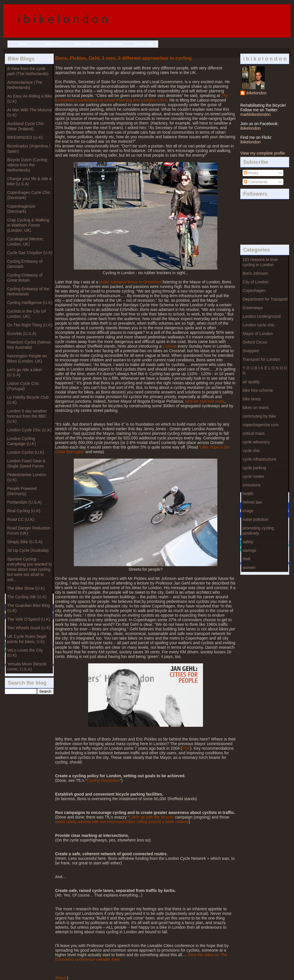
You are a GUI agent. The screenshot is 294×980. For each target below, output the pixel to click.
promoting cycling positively (258, 531)
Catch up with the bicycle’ (151, 817)
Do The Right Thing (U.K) (30, 325)
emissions (252, 485)
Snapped (251, 351)
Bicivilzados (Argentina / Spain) (29, 149)
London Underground (262, 316)
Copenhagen (254, 291)
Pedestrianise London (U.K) (27, 477)
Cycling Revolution (103, 780)
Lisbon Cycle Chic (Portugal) (23, 386)
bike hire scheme (258, 390)
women (249, 568)
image (248, 511)
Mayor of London (258, 334)
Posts (251, 173)
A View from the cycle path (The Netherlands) (28, 71)
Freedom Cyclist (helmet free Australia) (29, 345)
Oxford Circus (255, 342)
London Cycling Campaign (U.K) (22, 441)
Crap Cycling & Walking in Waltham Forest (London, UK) (28, 225)
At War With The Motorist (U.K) (30, 112)
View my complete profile (263, 153)
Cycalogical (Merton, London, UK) (26, 241)
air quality (251, 382)
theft (246, 559)
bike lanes (252, 399)
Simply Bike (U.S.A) (25, 542)
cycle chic (251, 451)
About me (53, 44)
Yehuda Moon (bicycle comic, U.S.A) (27, 667)
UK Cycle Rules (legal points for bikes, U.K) (27, 639)
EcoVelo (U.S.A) (22, 334)
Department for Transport (265, 299)
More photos (113, 44)
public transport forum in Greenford (130, 282)
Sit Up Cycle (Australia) (28, 550)
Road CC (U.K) (21, 519)
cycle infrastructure (259, 459)
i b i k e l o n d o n (63, 19)
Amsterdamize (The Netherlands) (25, 85)
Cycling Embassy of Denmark (25, 264)
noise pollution (256, 519)
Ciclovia (170, 346)
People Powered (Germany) (22, 491)
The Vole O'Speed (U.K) (29, 619)
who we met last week (205, 401)
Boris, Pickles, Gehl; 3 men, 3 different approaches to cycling (123, 58)
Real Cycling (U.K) (24, 511)
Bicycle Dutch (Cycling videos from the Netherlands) (27, 165)
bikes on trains (256, 408)
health (248, 494)
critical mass (254, 433)
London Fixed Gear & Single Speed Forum (26, 463)
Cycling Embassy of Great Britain (25, 278)
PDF (186, 748)
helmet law (252, 502)
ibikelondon (256, 93)
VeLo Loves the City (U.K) (25, 653)
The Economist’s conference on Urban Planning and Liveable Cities (142, 98)
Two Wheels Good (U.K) (29, 628)
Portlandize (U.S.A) (24, 502)
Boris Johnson (255, 273)
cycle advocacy (256, 442)
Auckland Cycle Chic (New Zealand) (26, 126)
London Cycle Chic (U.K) (29, 430)
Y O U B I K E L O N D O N (265, 371)
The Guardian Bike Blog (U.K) (29, 608)
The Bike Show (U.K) (26, 588)
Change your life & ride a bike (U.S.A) (29, 181)
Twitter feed (143, 44)
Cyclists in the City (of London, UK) (27, 314)
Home (23, 44)
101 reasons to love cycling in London (260, 262)
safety (248, 542)
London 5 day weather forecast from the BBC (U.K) (27, 416)
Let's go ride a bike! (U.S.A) (25, 372)
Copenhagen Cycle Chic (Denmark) (29, 195)
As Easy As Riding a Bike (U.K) (30, 99)
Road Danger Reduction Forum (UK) (29, 531)
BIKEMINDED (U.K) (25, 137)
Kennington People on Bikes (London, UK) (27, 359)
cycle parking (254, 468)
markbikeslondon (256, 114)
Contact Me (83, 44)
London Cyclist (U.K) (26, 452)
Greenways (253, 308)
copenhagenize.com (261, 425)
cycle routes (253, 476)
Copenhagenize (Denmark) (21, 209)
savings (249, 550)
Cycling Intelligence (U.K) (30, 303)
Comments (256, 182)
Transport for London (261, 359)
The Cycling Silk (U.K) (27, 597)
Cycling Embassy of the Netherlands (28, 291)
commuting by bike (259, 416)
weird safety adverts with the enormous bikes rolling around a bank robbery (122, 822)
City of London (256, 282)
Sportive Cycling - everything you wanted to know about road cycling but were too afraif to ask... (30, 569)
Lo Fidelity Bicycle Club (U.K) (28, 400)
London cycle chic (259, 325)
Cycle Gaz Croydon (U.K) (30, 253)
